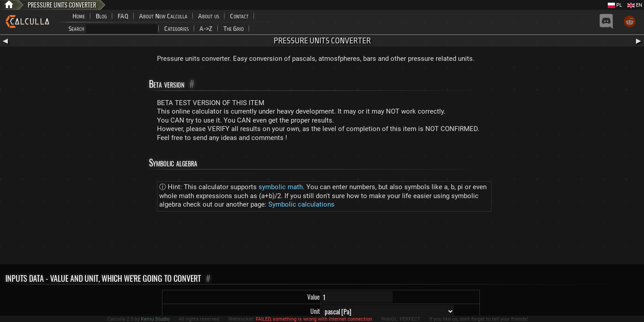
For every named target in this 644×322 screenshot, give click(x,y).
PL (615, 5)
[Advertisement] (322, 240)
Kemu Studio (155, 319)
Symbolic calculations (301, 204)
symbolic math (281, 187)
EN (635, 5)
